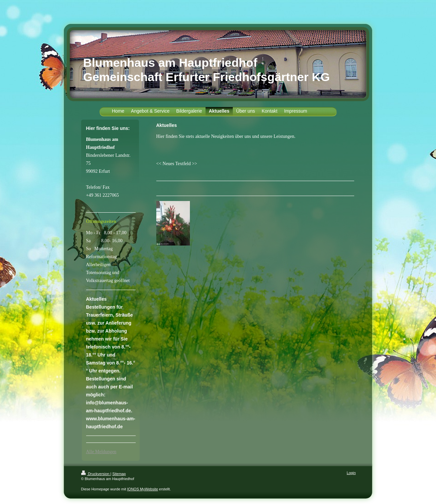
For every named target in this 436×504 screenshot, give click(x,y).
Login (351, 473)
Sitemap (119, 474)
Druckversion (96, 474)
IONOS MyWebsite (143, 489)
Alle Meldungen (101, 452)
